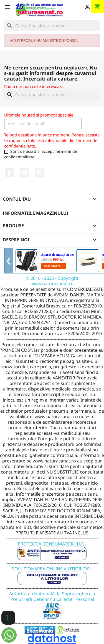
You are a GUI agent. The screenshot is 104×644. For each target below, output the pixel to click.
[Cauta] (52, 26)
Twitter (24, 173)
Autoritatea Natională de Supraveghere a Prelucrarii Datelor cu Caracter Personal (52, 602)
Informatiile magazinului (35, 213)
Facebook (9, 173)
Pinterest (40, 173)
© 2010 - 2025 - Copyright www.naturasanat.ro (52, 281)
